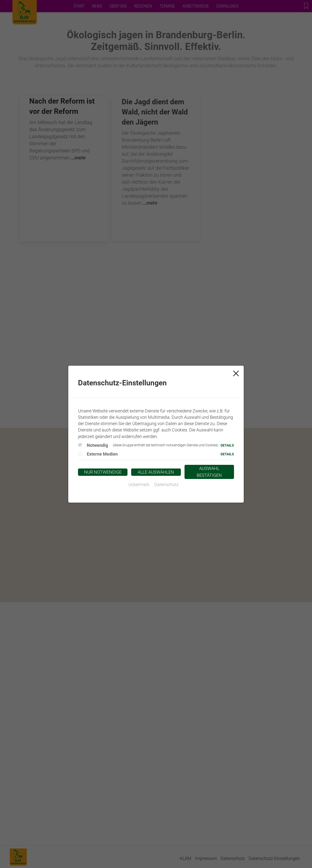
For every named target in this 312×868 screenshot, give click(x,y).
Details (227, 445)
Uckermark (139, 485)
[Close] (236, 373)
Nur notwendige (103, 472)
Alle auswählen (156, 472)
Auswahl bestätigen (209, 472)
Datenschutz (166, 485)
